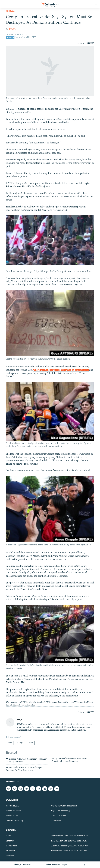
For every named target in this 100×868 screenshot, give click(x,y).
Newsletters (11, 846)
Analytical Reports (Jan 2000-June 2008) (69, 846)
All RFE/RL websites (22, 865)
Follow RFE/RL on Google (56, 865)
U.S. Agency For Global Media (64, 806)
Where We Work (13, 811)
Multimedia (11, 851)
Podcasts (10, 856)
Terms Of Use (12, 816)
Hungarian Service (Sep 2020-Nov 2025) (69, 851)
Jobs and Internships (15, 821)
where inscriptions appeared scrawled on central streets (61, 370)
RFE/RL (12, 29)
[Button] (80, 43)
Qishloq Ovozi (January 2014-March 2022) (70, 836)
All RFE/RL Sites (58, 816)
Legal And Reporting (60, 811)
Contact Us (56, 821)
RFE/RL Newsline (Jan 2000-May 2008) (69, 841)
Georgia (10, 11)
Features (10, 841)
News (9, 836)
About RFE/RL (12, 806)
